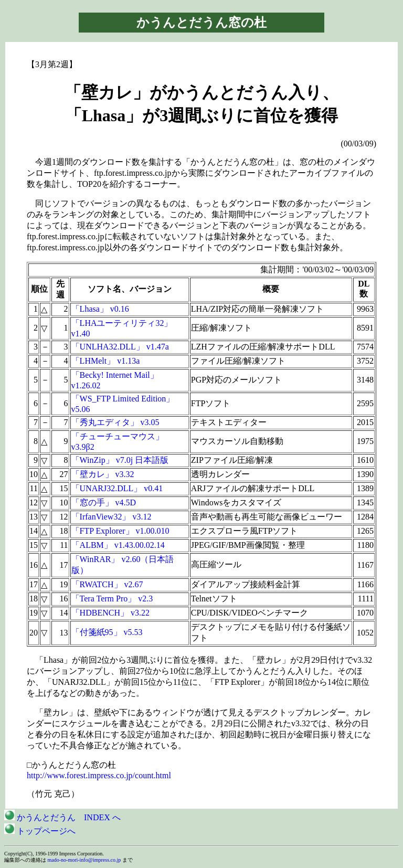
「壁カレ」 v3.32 (103, 474)
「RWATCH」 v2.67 (107, 584)
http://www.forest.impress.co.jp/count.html (99, 775)
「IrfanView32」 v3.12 (112, 517)
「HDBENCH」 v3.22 (110, 613)
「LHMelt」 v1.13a (106, 361)
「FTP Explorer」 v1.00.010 (120, 531)
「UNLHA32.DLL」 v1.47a (120, 347)
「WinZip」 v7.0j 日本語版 (120, 460)
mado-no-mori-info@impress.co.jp (84, 860)
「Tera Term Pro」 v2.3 (112, 599)
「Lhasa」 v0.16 (100, 309)
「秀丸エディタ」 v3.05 (115, 422)
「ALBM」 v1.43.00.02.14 (118, 545)
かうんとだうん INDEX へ (62, 817)
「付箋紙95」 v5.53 (107, 632)
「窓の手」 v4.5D (104, 502)
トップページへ (40, 831)
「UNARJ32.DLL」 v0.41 (117, 488)
